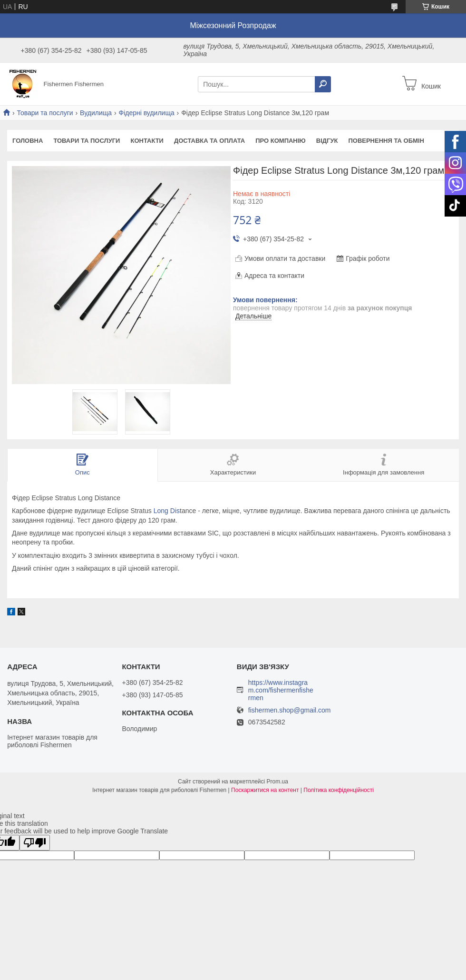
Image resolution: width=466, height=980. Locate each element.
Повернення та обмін (386, 141)
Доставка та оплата (209, 141)
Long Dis (167, 511)
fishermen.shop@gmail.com (290, 710)
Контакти (147, 141)
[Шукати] (323, 84)
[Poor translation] (35, 843)
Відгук (327, 141)
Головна (28, 141)
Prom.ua (277, 782)
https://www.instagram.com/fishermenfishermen (281, 690)
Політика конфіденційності (339, 790)
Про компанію (281, 141)
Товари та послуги (45, 113)
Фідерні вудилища (147, 113)
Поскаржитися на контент (265, 790)
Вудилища (96, 113)
